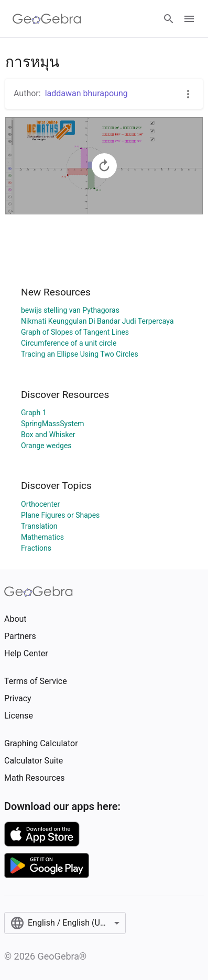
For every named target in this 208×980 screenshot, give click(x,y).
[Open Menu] (189, 19)
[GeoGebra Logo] (47, 19)
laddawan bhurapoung (86, 93)
